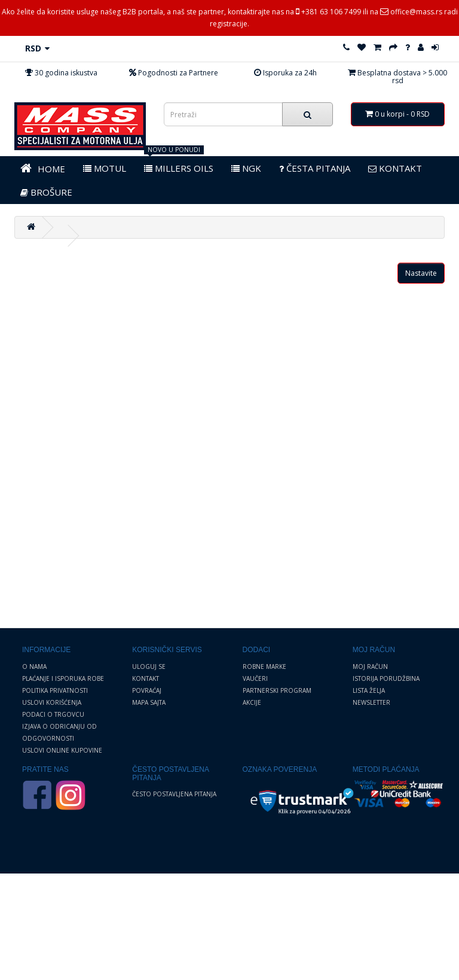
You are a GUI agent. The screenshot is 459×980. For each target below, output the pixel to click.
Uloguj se (149, 666)
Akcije (252, 702)
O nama (34, 666)
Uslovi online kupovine (62, 750)
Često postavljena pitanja (174, 794)
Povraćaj (147, 690)
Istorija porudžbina (386, 678)
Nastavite (421, 273)
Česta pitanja (315, 168)
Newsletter (371, 702)
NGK (246, 168)
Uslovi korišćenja (52, 702)
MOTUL (105, 168)
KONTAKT (395, 168)
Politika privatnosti (55, 690)
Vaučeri (255, 678)
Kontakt (146, 678)
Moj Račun (370, 666)
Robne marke (264, 666)
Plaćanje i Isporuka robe (63, 678)
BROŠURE (46, 192)
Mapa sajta (149, 702)
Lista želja (369, 690)
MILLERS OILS (179, 168)
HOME (43, 168)
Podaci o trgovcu (53, 714)
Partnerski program (277, 690)
